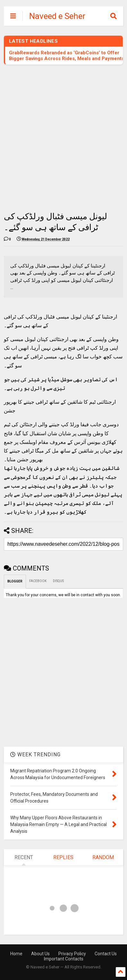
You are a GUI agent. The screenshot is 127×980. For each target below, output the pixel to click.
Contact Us (106, 954)
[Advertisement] (63, 138)
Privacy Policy (72, 954)
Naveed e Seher (57, 16)
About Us (40, 954)
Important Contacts (64, 959)
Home (16, 954)
